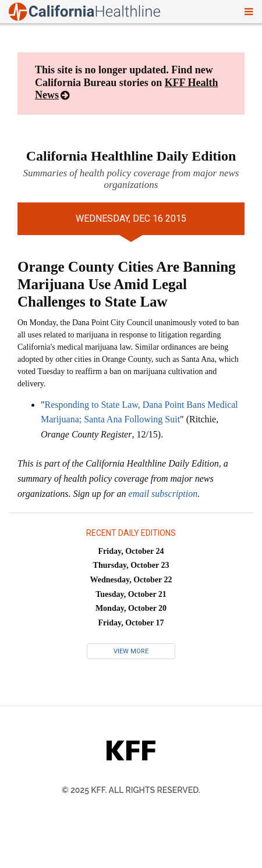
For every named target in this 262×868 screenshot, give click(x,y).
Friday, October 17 (131, 623)
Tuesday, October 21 (131, 594)
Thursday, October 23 (131, 565)
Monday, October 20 (131, 608)
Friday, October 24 (131, 551)
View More (131, 651)
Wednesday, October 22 (131, 580)
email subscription (163, 494)
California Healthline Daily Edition (131, 156)
